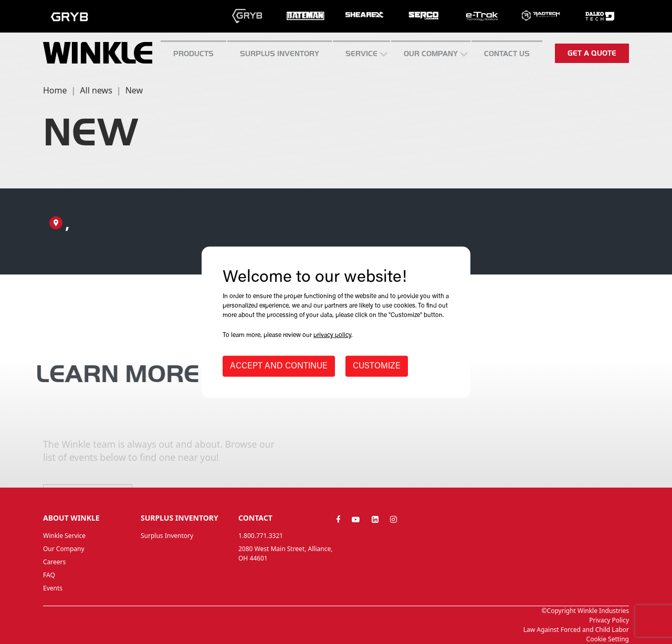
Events (53, 588)
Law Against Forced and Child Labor (576, 630)
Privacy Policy (609, 620)
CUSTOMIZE (377, 366)
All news (96, 90)
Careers (54, 562)
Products (193, 54)
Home (55, 90)
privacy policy (332, 335)
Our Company (431, 54)
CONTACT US (507, 54)
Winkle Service (64, 536)
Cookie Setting (608, 639)
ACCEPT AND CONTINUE (279, 366)
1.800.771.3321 (261, 536)
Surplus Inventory (167, 536)
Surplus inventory (280, 54)
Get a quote (592, 53)
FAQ (49, 575)
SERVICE (361, 54)
